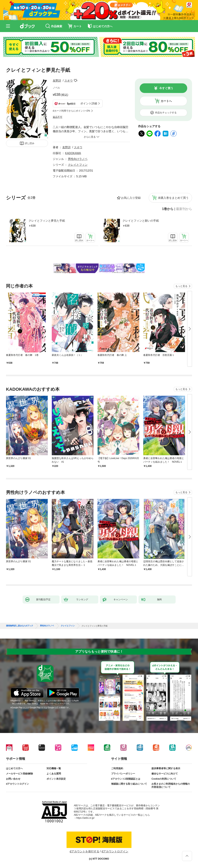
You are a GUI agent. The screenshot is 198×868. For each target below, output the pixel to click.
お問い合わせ (13, 779)
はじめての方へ (14, 768)
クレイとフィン (78, 165)
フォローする (76, 81)
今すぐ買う (166, 88)
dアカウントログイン (17, 784)
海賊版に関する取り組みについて (129, 784)
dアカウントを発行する (85, 851)
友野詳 (57, 81)
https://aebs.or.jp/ (85, 818)
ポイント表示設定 (56, 779)
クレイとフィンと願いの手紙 (141, 221)
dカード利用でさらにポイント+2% (71, 111)
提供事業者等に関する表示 (166, 768)
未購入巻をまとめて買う (173, 198)
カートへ (166, 101)
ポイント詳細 (89, 103)
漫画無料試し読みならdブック (20, 626)
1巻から (168, 209)
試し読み (30, 143)
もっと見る (181, 286)
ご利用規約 (117, 768)
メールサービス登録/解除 (19, 774)
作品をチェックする (166, 113)
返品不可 (58, 117)
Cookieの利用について (164, 779)
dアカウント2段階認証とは (126, 779)
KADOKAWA (73, 153)
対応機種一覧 (54, 768)
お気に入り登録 (131, 198)
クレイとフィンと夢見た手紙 (47, 221)
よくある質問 (54, 774)
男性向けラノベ (78, 159)
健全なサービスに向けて (165, 774)
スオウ (69, 81)
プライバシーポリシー (123, 774)
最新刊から (184, 209)
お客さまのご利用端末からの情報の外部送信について (171, 785)
